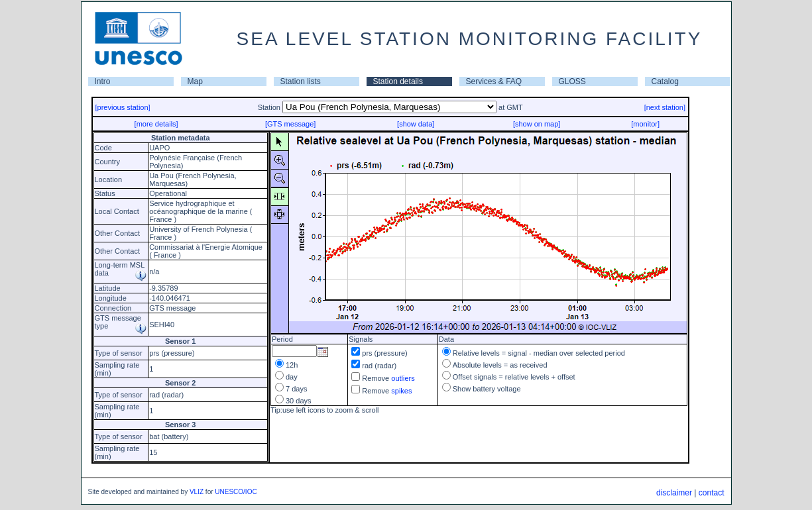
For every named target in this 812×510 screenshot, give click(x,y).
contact (712, 493)
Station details (398, 81)
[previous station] (123, 107)
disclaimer (674, 493)
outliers (403, 378)
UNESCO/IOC (236, 492)
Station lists (301, 81)
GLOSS (572, 81)
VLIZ (197, 492)
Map (195, 81)
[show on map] (537, 124)
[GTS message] (290, 124)
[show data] (416, 124)
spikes (401, 391)
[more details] (156, 124)
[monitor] (645, 124)
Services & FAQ (494, 81)
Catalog (665, 81)
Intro (103, 81)
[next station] (665, 107)
